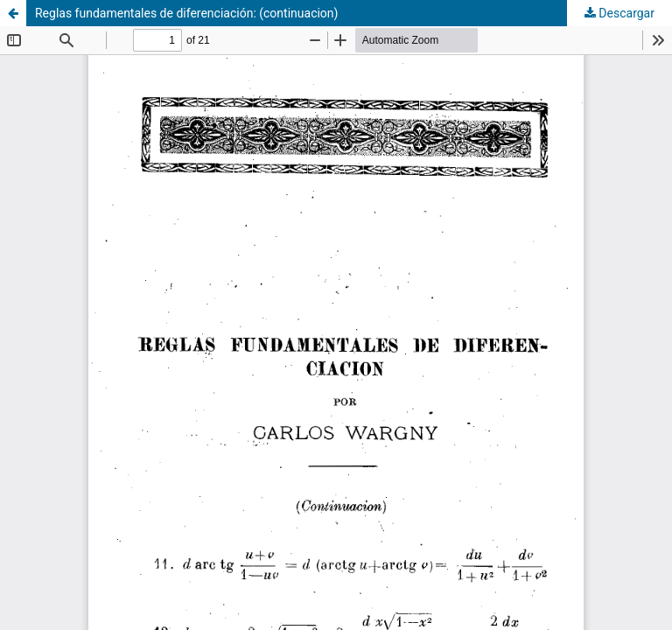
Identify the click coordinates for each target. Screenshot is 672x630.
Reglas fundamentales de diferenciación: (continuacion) (186, 13)
